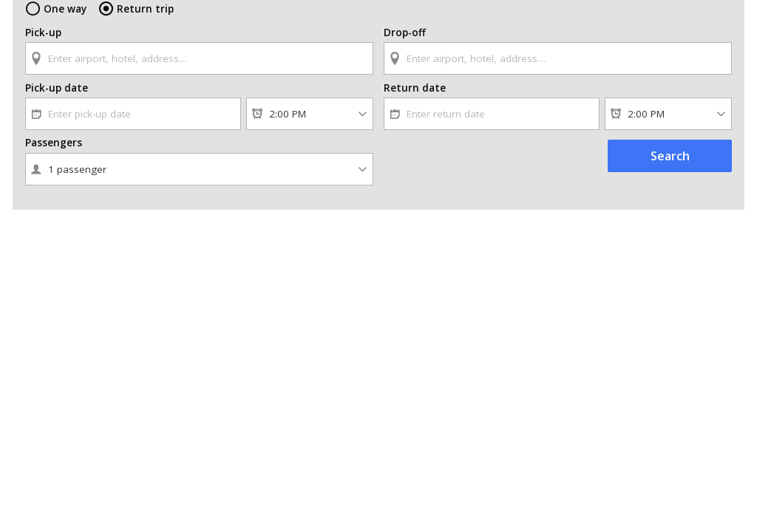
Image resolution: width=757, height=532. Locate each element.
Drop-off (405, 33)
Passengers (54, 143)
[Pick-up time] (310, 114)
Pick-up (43, 33)
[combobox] (199, 51)
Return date (415, 88)
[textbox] (199, 58)
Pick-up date (57, 88)
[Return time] (668, 114)
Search (670, 156)
